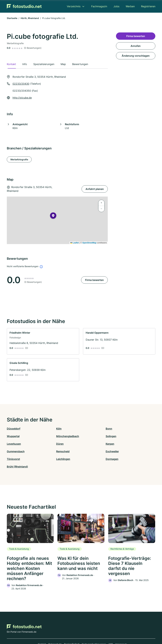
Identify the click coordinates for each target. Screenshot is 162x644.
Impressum (121, 630)
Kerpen (11, 444)
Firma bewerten (94, 280)
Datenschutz (55, 630)
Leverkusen (88, 436)
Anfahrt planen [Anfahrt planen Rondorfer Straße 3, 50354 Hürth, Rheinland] (95, 189)
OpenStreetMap (89, 243)
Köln (47, 429)
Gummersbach (53, 444)
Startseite (12, 18)
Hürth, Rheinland (30, 18)
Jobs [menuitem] (116, 6)
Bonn (84, 429)
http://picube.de (22, 98)
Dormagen (87, 451)
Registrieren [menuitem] (148, 6)
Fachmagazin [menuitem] (99, 6)
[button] (53, 216)
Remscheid (88, 444)
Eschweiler (125, 444)
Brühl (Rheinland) (129, 451)
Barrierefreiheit (72, 630)
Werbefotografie (19, 159)
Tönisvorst (13, 451)
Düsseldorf (14, 429)
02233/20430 (21, 84)
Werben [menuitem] (130, 6)
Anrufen (136, 46)
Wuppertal (125, 429)
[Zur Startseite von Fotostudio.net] (24, 6)
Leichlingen (51, 451)
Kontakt (42, 630)
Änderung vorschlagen (136, 56)
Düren (122, 436)
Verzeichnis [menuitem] (74, 6)
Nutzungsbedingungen (94, 630)
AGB (111, 630)
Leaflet (75, 243)
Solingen (49, 436)
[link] (43, 341)
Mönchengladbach (18, 436)
